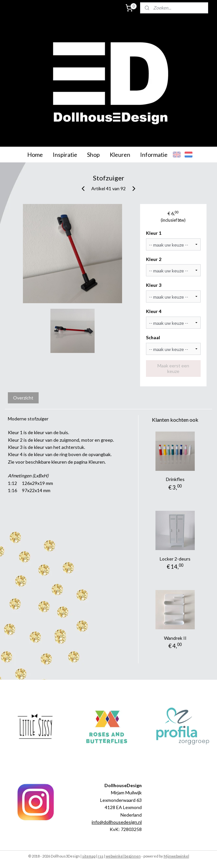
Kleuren (120, 155)
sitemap (89, 856)
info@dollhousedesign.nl (117, 822)
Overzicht (23, 398)
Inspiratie (65, 155)
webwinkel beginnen (123, 856)
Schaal (153, 337)
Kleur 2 (154, 259)
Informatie (154, 155)
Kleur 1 (154, 233)
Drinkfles (175, 479)
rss (101, 856)
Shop (93, 155)
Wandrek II (175, 638)
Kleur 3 (154, 285)
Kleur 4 (154, 311)
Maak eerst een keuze (173, 368)
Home (35, 155)
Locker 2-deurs (175, 559)
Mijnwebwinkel (176, 856)
